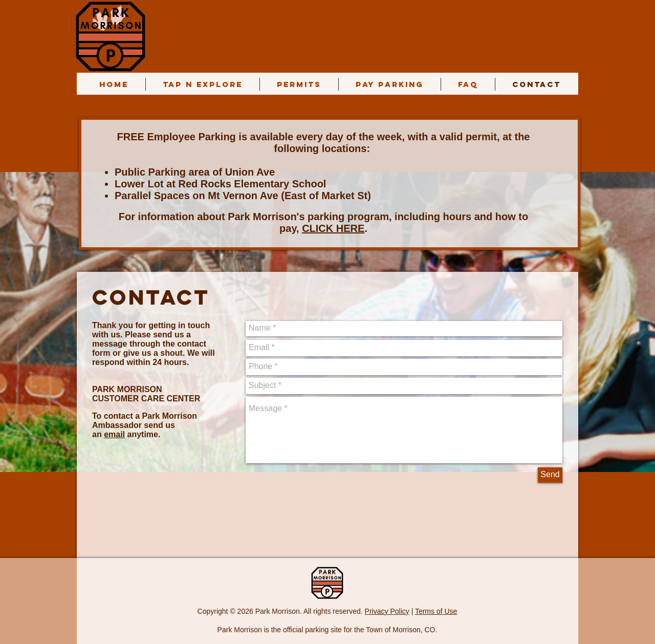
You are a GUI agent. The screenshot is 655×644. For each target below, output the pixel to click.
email (114, 434)
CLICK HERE (333, 228)
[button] (299, 84)
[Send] (550, 475)
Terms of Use (436, 611)
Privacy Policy (387, 611)
